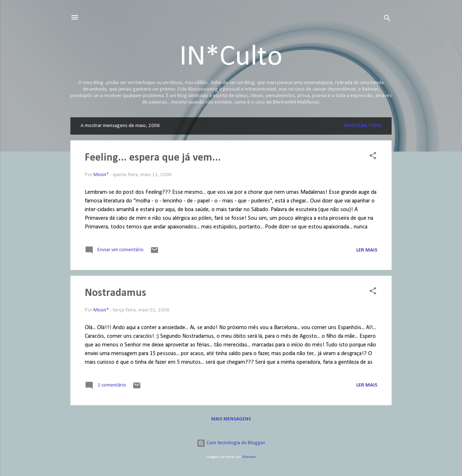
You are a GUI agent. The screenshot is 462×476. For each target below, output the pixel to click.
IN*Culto (231, 57)
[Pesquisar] (387, 20)
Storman (249, 457)
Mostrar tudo (363, 126)
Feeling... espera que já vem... (153, 158)
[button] (373, 157)
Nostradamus (115, 293)
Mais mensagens (231, 419)
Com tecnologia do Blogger (231, 443)
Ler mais (367, 250)
